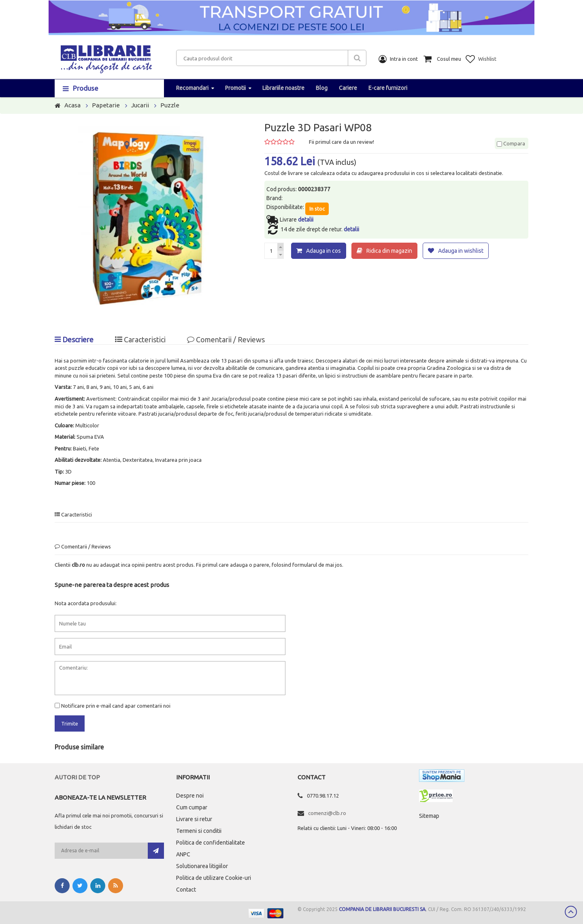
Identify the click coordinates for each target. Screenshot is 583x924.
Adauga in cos (323, 251)
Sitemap (429, 816)
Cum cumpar (192, 807)
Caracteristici (140, 339)
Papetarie (106, 105)
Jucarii (140, 105)
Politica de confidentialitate (211, 843)
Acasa (72, 105)
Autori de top (77, 777)
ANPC (183, 854)
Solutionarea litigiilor (202, 866)
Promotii (235, 88)
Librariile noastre (283, 88)
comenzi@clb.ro (327, 813)
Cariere (348, 88)
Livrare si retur (194, 819)
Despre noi (190, 796)
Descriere (74, 339)
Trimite (70, 723)
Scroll (571, 912)
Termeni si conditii (199, 831)
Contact (186, 890)
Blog (322, 88)
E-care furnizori (388, 88)
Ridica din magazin (389, 251)
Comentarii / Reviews (226, 339)
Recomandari (192, 88)
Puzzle (170, 105)
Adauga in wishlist (461, 251)
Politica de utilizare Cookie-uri (214, 878)
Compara (511, 143)
